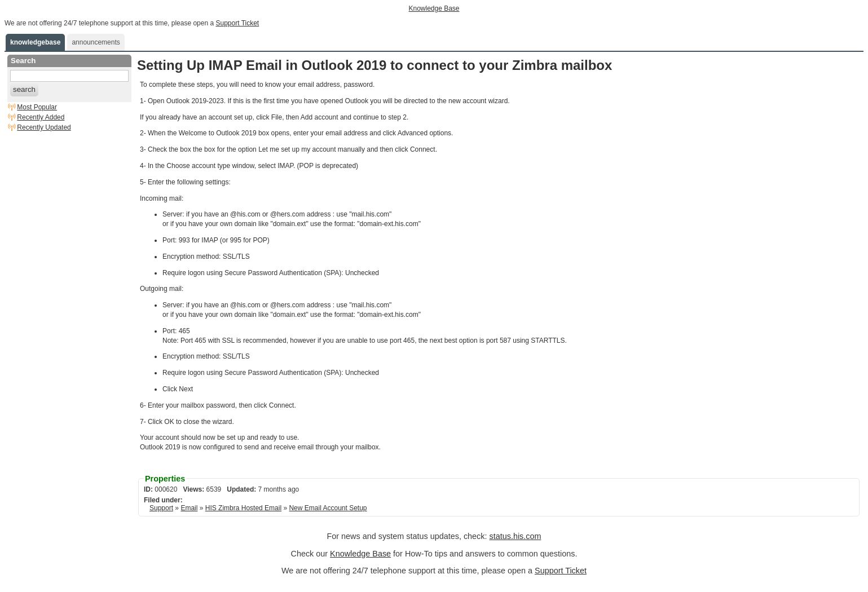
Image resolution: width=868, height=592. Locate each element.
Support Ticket (237, 23)
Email (189, 508)
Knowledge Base (434, 8)
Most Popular (37, 107)
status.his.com (515, 536)
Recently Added (41, 117)
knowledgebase (35, 42)
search (24, 89)
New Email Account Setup (328, 508)
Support (161, 508)
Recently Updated (44, 127)
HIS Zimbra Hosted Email (243, 508)
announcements (96, 42)
